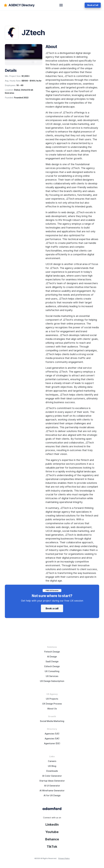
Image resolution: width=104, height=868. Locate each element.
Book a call (52, 608)
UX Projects (52, 699)
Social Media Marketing (52, 721)
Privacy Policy (64, 858)
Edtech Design (52, 666)
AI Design (52, 657)
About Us (52, 709)
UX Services (52, 676)
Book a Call (93, 5)
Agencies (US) (52, 734)
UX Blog (52, 766)
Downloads (52, 771)
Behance (52, 839)
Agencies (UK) (52, 739)
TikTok (52, 847)
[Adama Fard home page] (52, 808)
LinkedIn (52, 824)
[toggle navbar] (61, 5)
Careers (52, 761)
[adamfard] (19, 5)
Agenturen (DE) (52, 743)
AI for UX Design (52, 795)
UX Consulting (52, 671)
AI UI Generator (52, 786)
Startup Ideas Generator (52, 781)
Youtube (52, 832)
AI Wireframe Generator (52, 791)
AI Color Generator (52, 776)
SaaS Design (52, 662)
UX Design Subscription (52, 681)
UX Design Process (52, 704)
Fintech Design (52, 652)
